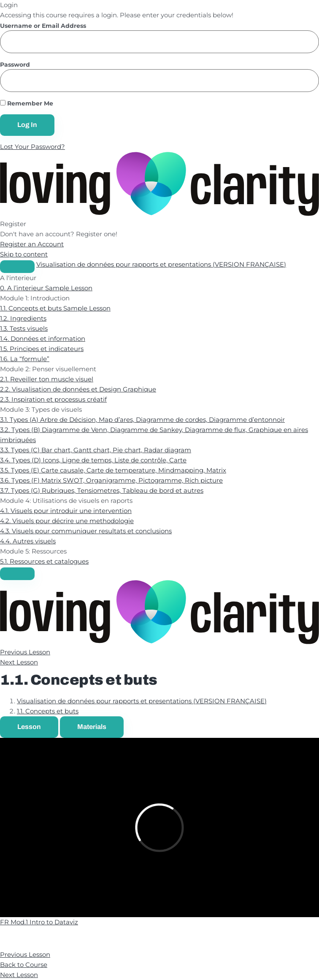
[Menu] (17, 574)
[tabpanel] (159, 827)
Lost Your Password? (32, 147)
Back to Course (24, 965)
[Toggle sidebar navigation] (17, 267)
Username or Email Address (43, 26)
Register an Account (32, 244)
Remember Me (27, 104)
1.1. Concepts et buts (48, 711)
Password (15, 65)
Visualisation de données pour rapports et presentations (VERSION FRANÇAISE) (161, 264)
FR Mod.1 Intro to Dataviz (39, 922)
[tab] (29, 727)
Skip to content (24, 254)
